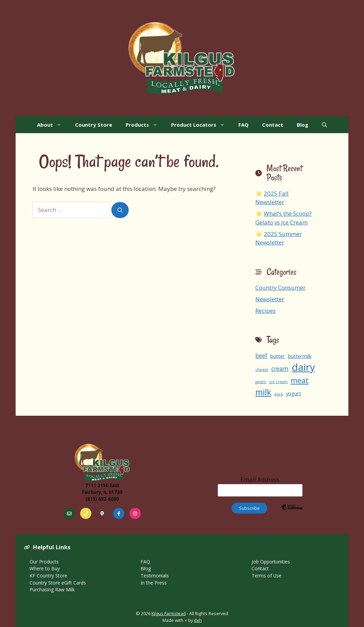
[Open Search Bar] (324, 125)
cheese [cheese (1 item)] (262, 370)
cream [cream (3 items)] (280, 369)
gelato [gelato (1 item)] (261, 382)
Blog (303, 125)
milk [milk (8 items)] (263, 392)
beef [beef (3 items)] (261, 356)
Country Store (94, 125)
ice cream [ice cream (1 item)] (278, 382)
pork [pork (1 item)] (279, 394)
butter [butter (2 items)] (278, 356)
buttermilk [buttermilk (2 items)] (300, 356)
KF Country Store (48, 576)
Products (145, 125)
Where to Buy (45, 568)
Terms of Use (267, 576)
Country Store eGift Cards (58, 583)
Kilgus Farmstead (169, 613)
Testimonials (155, 576)
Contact (273, 125)
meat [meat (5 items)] (300, 380)
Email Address (260, 486)
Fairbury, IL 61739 (102, 492)
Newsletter (270, 299)
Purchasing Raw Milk (52, 589)
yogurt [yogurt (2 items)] (294, 393)
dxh (198, 620)
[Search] (120, 210)
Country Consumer (280, 288)
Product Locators (201, 125)
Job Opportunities (271, 562)
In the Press (154, 583)
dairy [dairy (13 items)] (303, 367)
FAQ (243, 125)
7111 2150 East (102, 485)
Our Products (44, 562)
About (53, 125)
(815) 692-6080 (102, 499)
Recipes (266, 311)
